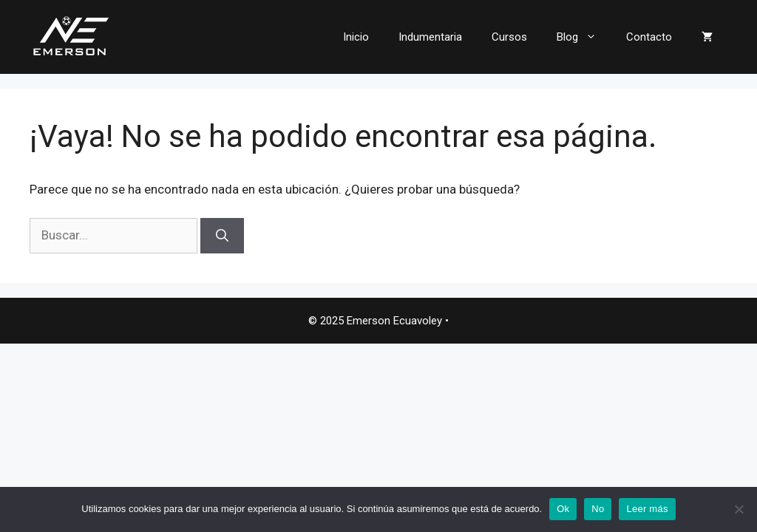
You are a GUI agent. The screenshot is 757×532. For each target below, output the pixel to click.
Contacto (649, 37)
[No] (739, 509)
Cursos (509, 37)
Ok (563, 509)
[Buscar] (222, 236)
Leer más (647, 509)
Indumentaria (430, 37)
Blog (584, 37)
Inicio (356, 37)
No (598, 509)
